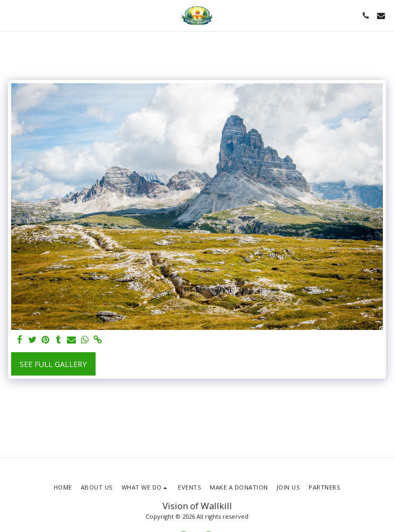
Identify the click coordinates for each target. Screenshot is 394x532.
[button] (12, 15)
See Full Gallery (53, 364)
